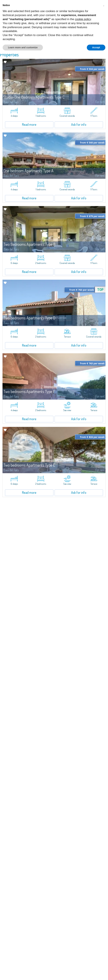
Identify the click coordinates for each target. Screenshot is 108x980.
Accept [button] (96, 47)
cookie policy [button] (83, 19)
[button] (104, 5)
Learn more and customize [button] (23, 47)
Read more (29, 124)
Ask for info (79, 124)
